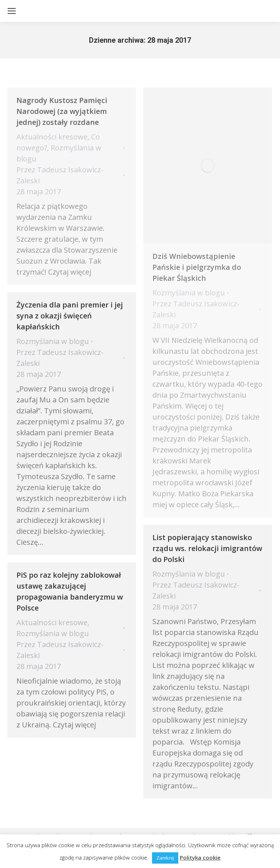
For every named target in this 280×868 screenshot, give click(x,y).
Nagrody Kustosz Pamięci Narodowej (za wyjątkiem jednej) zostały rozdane (62, 111)
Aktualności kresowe (52, 137)
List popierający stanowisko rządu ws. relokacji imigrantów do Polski (207, 548)
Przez (60, 175)
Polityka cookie (200, 857)
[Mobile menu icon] (12, 11)
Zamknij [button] (165, 858)
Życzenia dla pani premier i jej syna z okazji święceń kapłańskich (70, 316)
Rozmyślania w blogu (189, 293)
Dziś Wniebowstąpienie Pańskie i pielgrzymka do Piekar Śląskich (197, 267)
